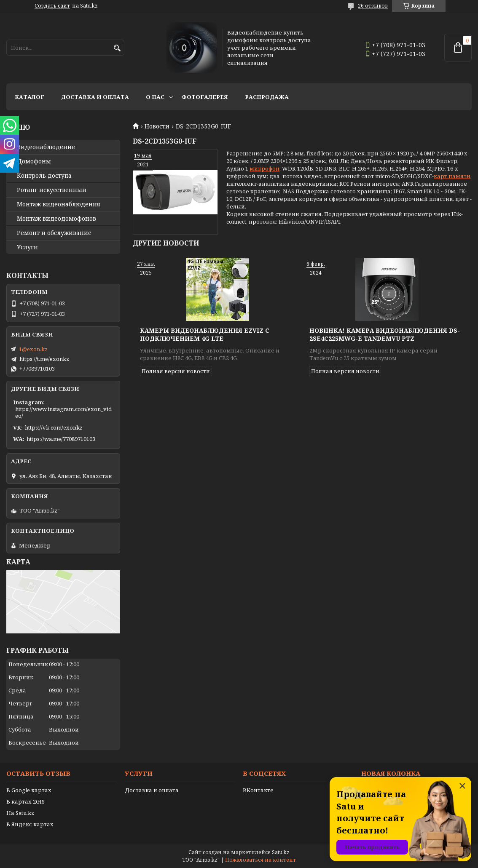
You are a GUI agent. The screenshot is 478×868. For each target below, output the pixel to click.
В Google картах (29, 790)
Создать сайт (52, 6)
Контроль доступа (44, 176)
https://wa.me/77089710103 (61, 439)
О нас (155, 97)
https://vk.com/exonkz (54, 427)
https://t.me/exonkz (44, 359)
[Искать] (117, 48)
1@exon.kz (33, 349)
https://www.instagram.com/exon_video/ (63, 412)
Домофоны (34, 161)
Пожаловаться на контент (260, 860)
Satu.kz (281, 852)
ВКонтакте (258, 790)
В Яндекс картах (30, 824)
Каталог (30, 97)
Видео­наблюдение (46, 147)
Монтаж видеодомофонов (56, 219)
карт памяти (452, 176)
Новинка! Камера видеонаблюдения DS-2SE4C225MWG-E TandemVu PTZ (385, 334)
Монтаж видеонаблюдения (59, 204)
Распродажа (267, 97)
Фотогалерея (205, 97)
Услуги (27, 247)
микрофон (265, 168)
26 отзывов (373, 6)
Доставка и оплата (95, 97)
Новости (157, 126)
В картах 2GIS (26, 801)
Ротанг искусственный (52, 190)
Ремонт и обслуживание (54, 233)
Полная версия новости (176, 371)
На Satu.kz (20, 813)
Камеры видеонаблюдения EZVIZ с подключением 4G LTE (205, 334)
